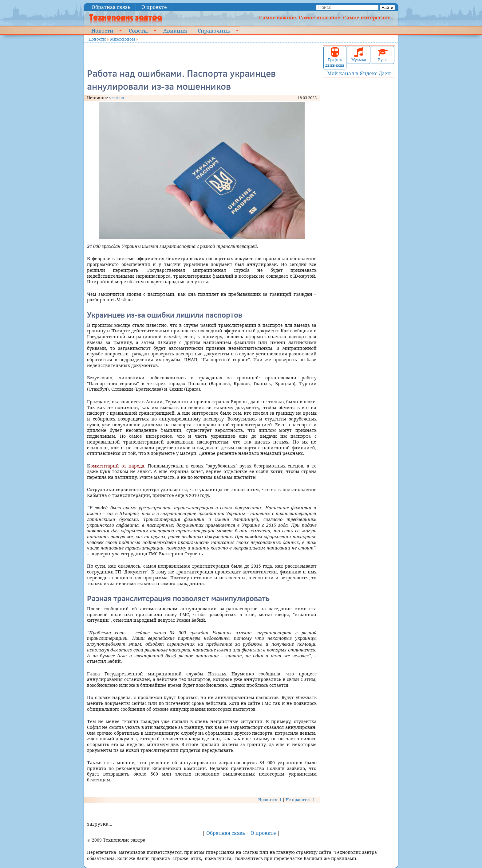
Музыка (359, 55)
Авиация (175, 30)
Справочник (214, 30)
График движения (335, 58)
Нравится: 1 (270, 800)
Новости (102, 30)
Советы (138, 30)
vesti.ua (117, 98)
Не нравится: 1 (300, 800)
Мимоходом (122, 39)
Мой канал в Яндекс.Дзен (359, 73)
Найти (387, 8)
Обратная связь (111, 7)
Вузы (383, 55)
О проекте (154, 7)
